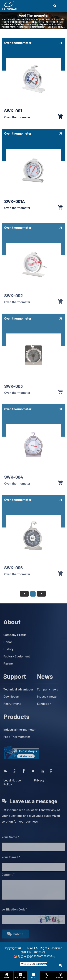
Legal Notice (12, 787)
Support (15, 683)
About (12, 629)
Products (16, 723)
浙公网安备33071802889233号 (36, 956)
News (45, 683)
